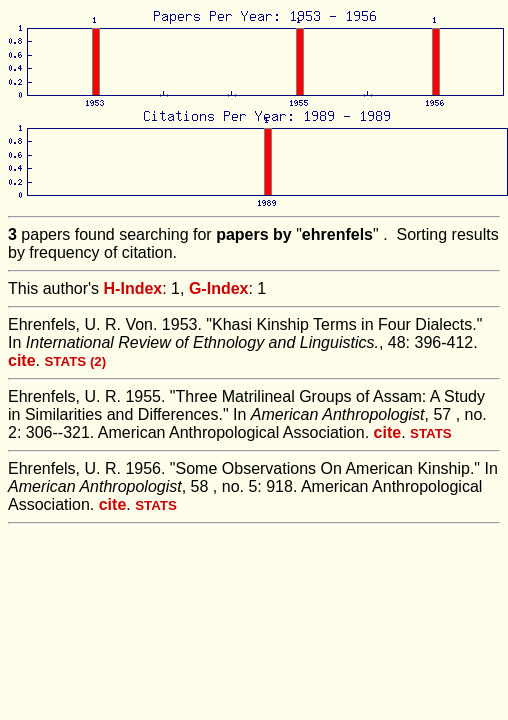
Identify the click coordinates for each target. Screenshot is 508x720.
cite (22, 360)
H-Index (133, 288)
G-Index (219, 288)
